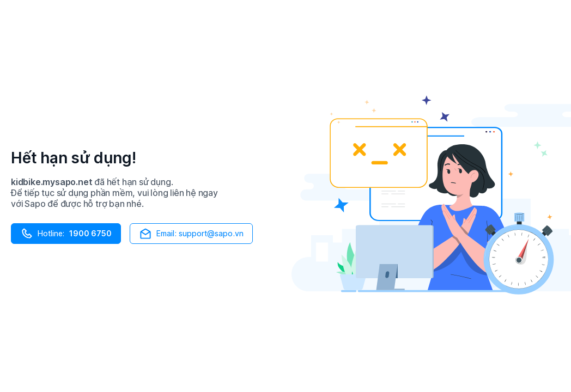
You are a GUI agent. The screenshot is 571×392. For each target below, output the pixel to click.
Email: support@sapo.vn (191, 234)
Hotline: (66, 234)
